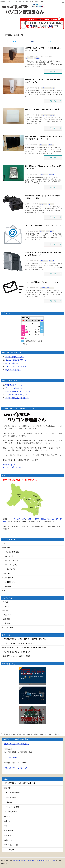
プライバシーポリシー (12, 845)
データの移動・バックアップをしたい (19, 391)
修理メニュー (29, 58)
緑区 (23, 519)
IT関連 (6, 602)
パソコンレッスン (12, 561)
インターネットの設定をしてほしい (18, 395)
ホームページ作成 (12, 565)
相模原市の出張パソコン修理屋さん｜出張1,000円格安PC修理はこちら (34, 860)
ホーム (6, 543)
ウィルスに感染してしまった (15, 367)
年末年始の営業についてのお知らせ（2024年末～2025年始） (25, 648)
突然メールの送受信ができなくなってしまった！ (42, 282)
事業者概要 (8, 840)
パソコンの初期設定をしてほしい (17, 398)
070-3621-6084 (13, 757)
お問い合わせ (8, 578)
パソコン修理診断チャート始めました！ (18, 652)
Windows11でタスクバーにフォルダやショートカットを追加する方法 (33, 676)
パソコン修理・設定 (12, 552)
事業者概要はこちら (10, 465)
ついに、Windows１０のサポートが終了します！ (21, 643)
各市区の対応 (10, 582)
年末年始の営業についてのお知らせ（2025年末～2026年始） (25, 639)
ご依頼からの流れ (10, 569)
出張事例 (37, 58)
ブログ (6, 591)
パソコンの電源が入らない (15, 357)
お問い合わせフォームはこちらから (16, 768)
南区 (19, 519)
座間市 (37, 519)
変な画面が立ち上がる (13, 370)
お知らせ (7, 606)
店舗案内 (8, 586)
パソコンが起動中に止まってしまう (18, 363)
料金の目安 (7, 573)
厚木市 (43, 519)
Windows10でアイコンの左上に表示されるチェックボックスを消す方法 (33, 696)
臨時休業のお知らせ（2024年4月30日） (18, 656)
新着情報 (7, 623)
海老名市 (51, 519)
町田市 (31, 519)
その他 (6, 610)
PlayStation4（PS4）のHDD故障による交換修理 (42, 109)
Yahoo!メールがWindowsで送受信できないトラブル (43, 225)
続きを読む (56, 71)
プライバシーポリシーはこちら (14, 467)
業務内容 (7, 548)
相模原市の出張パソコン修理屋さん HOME (20, 783)
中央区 (13, 519)
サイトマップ (9, 850)
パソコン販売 (10, 556)
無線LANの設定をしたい (14, 385)
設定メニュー (50, 231)
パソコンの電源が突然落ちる (15, 360)
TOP (23, 734)
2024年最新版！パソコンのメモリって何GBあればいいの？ (33, 716)
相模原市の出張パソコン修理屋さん (16, 744)
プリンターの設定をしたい (15, 388)
